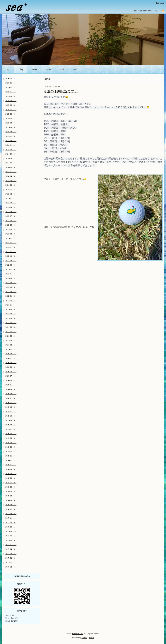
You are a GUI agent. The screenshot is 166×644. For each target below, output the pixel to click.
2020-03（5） (11, 394)
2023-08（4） (11, 212)
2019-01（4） (11, 456)
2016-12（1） (11, 567)
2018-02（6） (11, 505)
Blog (21, 69)
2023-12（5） (11, 194)
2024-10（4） (11, 149)
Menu (34, 69)
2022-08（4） (11, 265)
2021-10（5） (11, 309)
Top (8, 69)
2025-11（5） (11, 92)
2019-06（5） (11, 434)
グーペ (84, 638)
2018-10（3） (11, 469)
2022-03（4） (11, 287)
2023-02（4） (11, 238)
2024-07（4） (11, 163)
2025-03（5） (11, 127)
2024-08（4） (11, 158)
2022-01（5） (11, 296)
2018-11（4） (11, 465)
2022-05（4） (11, 278)
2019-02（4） (11, 451)
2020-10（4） (11, 363)
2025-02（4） (11, 132)
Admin (91, 638)
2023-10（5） (11, 203)
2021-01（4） (11, 349)
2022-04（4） (11, 283)
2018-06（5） (11, 487)
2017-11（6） (11, 518)
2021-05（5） (11, 331)
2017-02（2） (11, 558)
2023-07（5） (11, 216)
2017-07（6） (11, 536)
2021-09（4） (11, 314)
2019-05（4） (11, 438)
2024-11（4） (11, 145)
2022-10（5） (11, 256)
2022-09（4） (11, 260)
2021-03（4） (11, 340)
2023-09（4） (11, 207)
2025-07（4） (11, 109)
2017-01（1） (11, 562)
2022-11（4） (11, 252)
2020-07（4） (11, 376)
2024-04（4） (11, 176)
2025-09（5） (11, 101)
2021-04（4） (11, 336)
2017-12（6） (11, 514)
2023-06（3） (11, 220)
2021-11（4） (11, 305)
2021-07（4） (11, 323)
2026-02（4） (11, 78)
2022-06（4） (11, 274)
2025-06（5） (11, 114)
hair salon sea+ (78, 634)
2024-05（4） (11, 172)
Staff (62, 69)
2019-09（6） (11, 420)
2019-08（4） (11, 425)
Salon (48, 69)
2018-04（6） (11, 496)
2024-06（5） (11, 167)
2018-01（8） (11, 509)
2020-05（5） (11, 385)
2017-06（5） (11, 540)
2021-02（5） (11, 345)
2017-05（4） (11, 545)
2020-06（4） (11, 380)
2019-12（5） (11, 407)
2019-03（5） (11, 447)
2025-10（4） (11, 96)
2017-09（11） (11, 527)
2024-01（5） (11, 189)
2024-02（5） (11, 185)
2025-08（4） (11, 105)
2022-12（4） (11, 247)
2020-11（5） (11, 358)
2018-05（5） (11, 491)
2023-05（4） (11, 225)
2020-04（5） (11, 389)
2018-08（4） (11, 478)
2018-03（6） (11, 500)
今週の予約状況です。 (61, 91)
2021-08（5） (11, 318)
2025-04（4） (11, 123)
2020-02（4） (11, 398)
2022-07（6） (11, 269)
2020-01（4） (11, 403)
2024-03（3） (11, 181)
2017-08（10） (11, 531)
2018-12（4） (11, 460)
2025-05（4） (11, 118)
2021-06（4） (11, 327)
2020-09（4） (11, 367)
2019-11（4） (11, 411)
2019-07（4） (11, 429)
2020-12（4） (11, 354)
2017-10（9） (11, 522)
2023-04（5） (11, 229)
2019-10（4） (11, 416)
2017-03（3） (11, 553)
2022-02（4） (11, 292)
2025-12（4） (11, 87)
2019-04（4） (11, 442)
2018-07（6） (11, 482)
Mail (75, 69)
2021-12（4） (11, 300)
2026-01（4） (11, 83)
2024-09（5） (11, 154)
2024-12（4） (11, 141)
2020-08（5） (11, 371)
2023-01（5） (11, 243)
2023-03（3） (11, 234)
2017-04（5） (11, 549)
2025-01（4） (11, 136)
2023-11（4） (11, 198)
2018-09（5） (11, 474)
